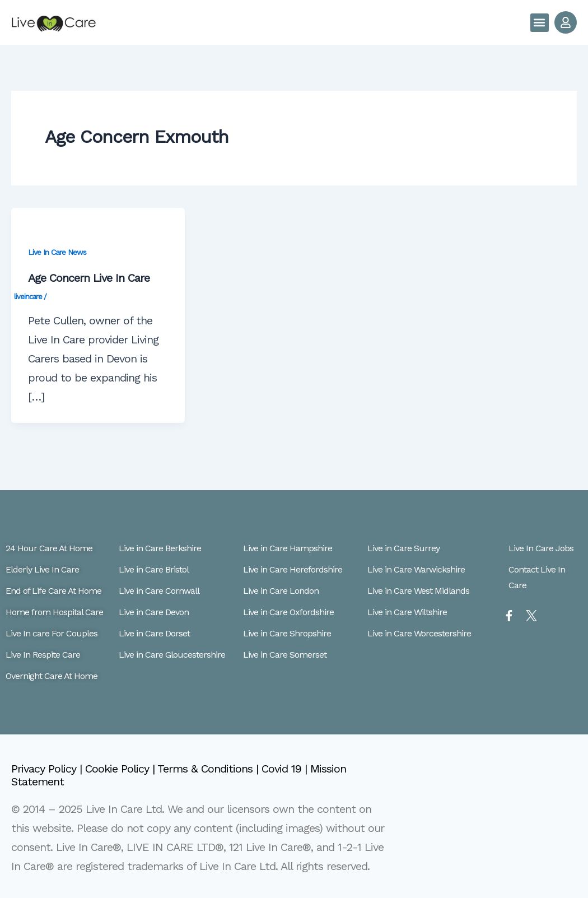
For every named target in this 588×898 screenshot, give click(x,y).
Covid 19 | (286, 769)
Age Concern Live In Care (89, 278)
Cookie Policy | (121, 769)
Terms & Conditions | (209, 769)
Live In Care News (57, 252)
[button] (540, 23)
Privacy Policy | (48, 769)
